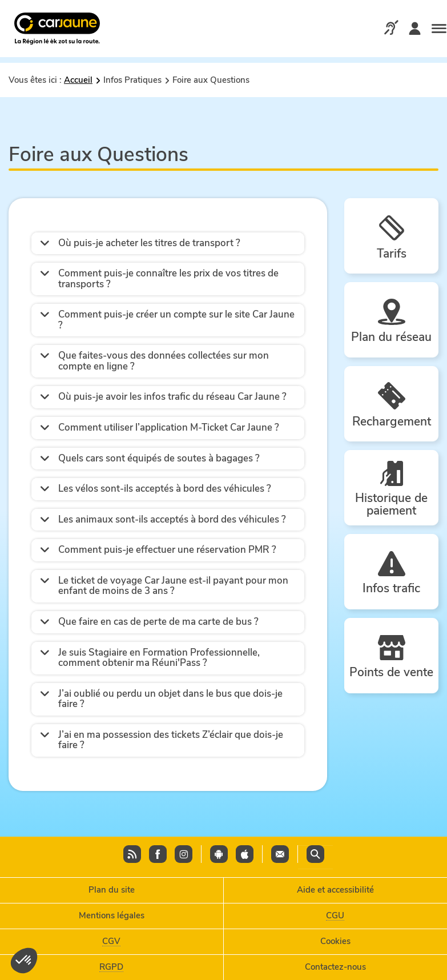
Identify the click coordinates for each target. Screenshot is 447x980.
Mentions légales (112, 915)
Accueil (78, 80)
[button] (168, 244)
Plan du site (112, 890)
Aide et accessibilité (335, 890)
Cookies (335, 941)
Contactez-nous (335, 967)
